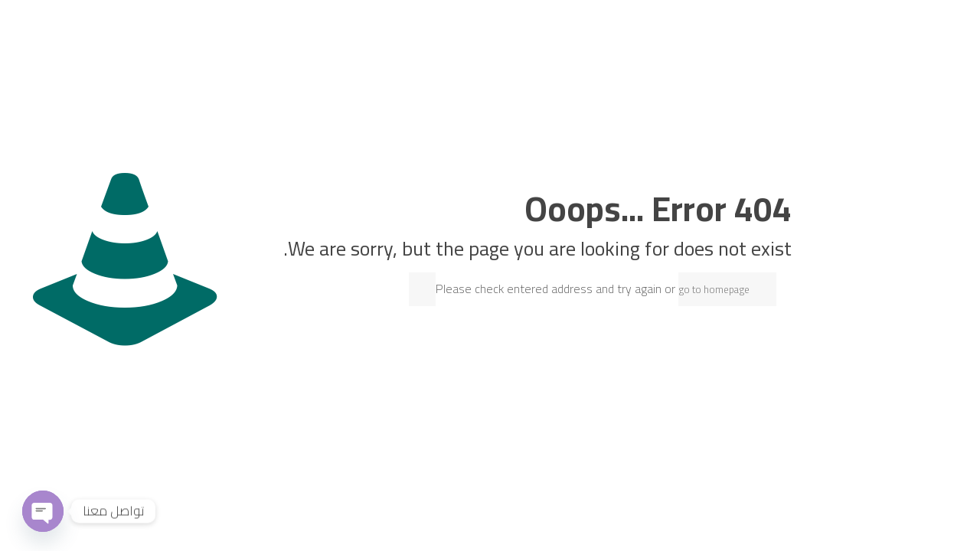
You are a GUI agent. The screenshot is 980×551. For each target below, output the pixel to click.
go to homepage (714, 289)
